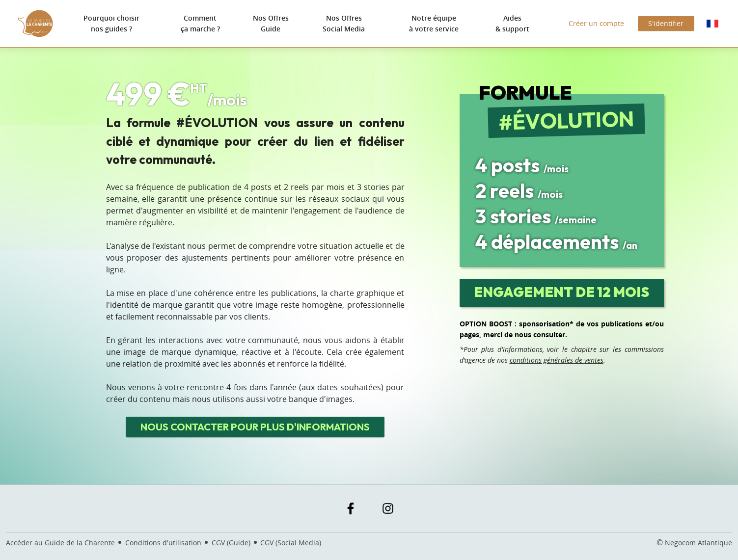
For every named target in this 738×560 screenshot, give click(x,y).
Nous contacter (255, 427)
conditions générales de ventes (557, 360)
